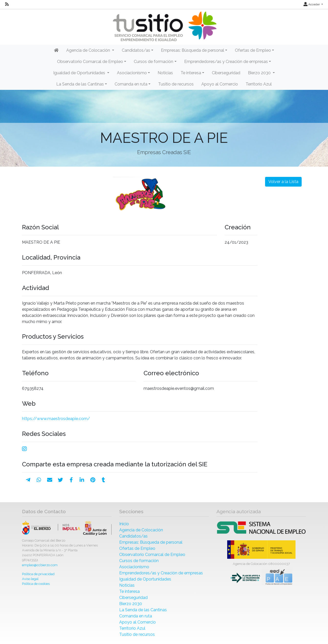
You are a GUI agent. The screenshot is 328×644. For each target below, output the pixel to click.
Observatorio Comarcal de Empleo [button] (90, 62)
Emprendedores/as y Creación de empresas (161, 573)
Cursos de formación (139, 561)
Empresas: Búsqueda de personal (151, 542)
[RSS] (7, 4)
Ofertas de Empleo (137, 548)
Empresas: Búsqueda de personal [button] (193, 50)
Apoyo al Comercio (220, 84)
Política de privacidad (38, 574)
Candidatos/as (133, 536)
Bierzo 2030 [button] (260, 73)
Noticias (165, 73)
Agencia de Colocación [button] (89, 50)
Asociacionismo (134, 567)
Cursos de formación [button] (154, 62)
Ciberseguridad (226, 73)
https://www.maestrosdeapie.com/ (56, 419)
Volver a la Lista (283, 182)
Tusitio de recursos (176, 84)
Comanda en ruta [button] (131, 84)
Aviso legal (30, 579)
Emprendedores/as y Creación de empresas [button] (226, 62)
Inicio (124, 524)
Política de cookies (36, 584)
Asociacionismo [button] (132, 73)
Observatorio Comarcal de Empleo (152, 555)
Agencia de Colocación (141, 530)
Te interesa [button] (191, 73)
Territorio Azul (259, 84)
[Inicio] (164, 26)
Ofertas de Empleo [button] (253, 50)
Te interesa (129, 591)
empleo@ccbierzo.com (40, 565)
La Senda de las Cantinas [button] (80, 84)
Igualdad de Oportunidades (145, 579)
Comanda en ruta (136, 616)
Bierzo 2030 (131, 604)
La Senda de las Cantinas (143, 610)
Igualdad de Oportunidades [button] (80, 73)
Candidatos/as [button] (136, 50)
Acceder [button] (312, 4)
